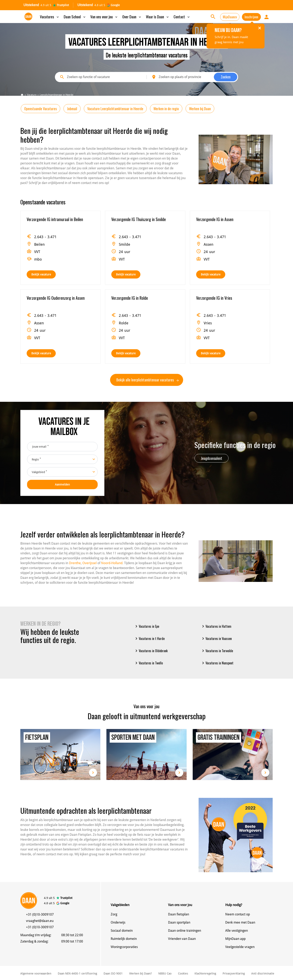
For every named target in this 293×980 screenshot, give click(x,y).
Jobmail (72, 109)
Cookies (183, 973)
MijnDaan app (235, 939)
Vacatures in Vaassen (216, 639)
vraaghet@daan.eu (40, 921)
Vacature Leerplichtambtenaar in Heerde (115, 109)
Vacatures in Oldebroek (151, 651)
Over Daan (132, 17)
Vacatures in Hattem (216, 626)
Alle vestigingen (237, 931)
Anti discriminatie (263, 973)
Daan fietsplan (179, 914)
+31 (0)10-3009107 (40, 914)
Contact (182, 17)
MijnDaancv (230, 17)
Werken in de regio (166, 109)
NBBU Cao (165, 973)
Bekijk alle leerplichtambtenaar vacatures (148, 380)
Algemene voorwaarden (36, 973)
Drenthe (75, 563)
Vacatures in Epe (146, 626)
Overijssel (90, 563)
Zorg (114, 914)
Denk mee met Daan (240, 922)
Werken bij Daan (200, 109)
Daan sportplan (179, 922)
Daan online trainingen (185, 931)
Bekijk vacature (41, 274)
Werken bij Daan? (140, 973)
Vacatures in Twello (148, 663)
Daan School (75, 17)
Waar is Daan (158, 17)
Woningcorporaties (124, 947)
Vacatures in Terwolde (217, 651)
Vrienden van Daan (182, 939)
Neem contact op (238, 914)
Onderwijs (118, 922)
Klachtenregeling (205, 973)
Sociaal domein (122, 931)
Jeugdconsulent (212, 458)
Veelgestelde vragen (240, 947)
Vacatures (50, 17)
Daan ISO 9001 (113, 973)
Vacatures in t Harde (149, 639)
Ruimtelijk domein (124, 939)
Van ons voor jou (104, 17)
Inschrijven (251, 17)
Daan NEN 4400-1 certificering (77, 973)
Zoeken (226, 77)
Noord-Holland (112, 563)
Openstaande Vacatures (40, 109)
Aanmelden (62, 484)
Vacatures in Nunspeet (217, 663)
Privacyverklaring (234, 973)
